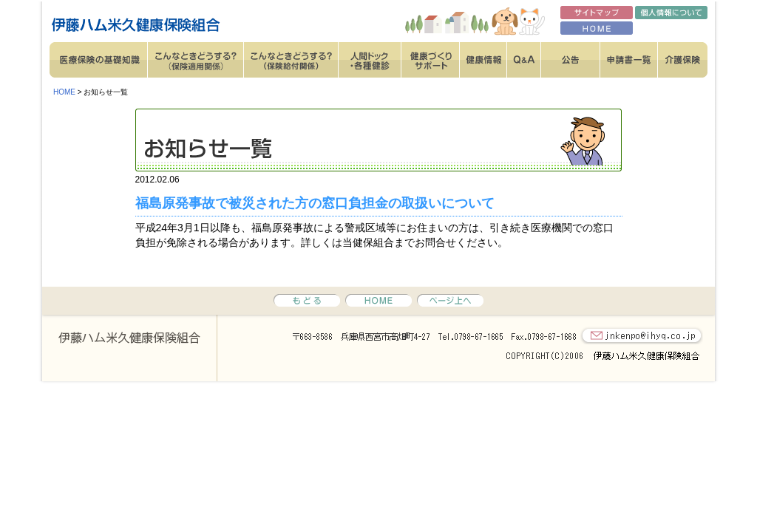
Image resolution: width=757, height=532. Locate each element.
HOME (64, 92)
